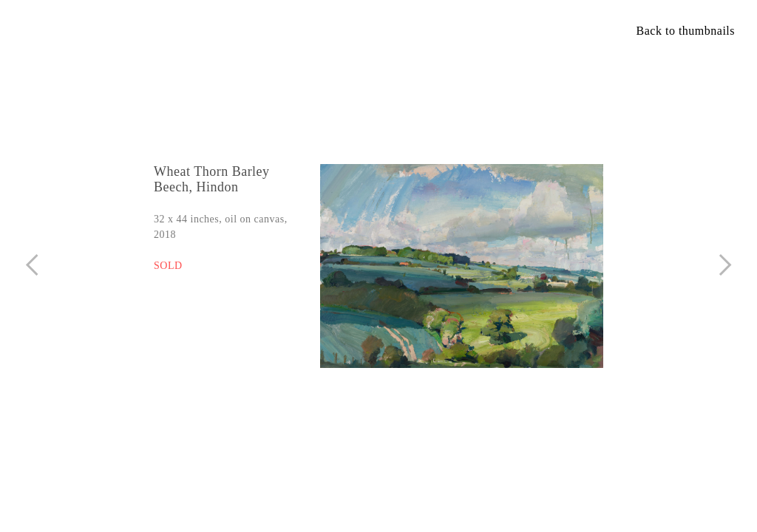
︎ (32, 265)
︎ (726, 265)
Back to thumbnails (686, 31)
